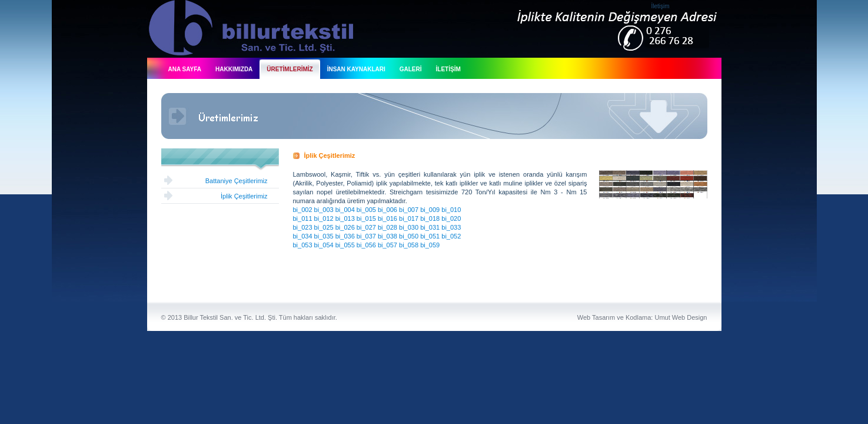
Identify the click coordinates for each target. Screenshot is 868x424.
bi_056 (366, 245)
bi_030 (409, 227)
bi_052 (451, 236)
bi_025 (324, 227)
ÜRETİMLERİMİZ (290, 69)
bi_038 (388, 236)
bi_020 (451, 218)
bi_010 (451, 210)
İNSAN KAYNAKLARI (356, 69)
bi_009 (430, 210)
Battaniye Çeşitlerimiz (237, 181)
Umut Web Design (681, 317)
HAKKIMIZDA (234, 69)
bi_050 (409, 236)
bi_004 (345, 210)
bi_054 (324, 245)
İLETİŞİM (448, 69)
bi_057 (388, 245)
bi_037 (366, 236)
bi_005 (366, 210)
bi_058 (409, 245)
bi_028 (388, 227)
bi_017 (409, 218)
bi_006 (388, 210)
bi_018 (430, 218)
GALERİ (411, 69)
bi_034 (303, 236)
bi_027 (366, 227)
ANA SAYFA (185, 69)
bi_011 (303, 218)
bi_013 (345, 218)
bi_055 (345, 245)
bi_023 (303, 227)
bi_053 (303, 245)
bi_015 (366, 218)
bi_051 (430, 236)
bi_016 (388, 218)
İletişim (661, 6)
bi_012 (324, 218)
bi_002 (303, 210)
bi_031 (430, 227)
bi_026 (345, 227)
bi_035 (324, 236)
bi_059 (430, 245)
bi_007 (409, 210)
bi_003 (324, 210)
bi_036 (345, 236)
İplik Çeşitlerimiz (244, 196)
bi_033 (451, 227)
